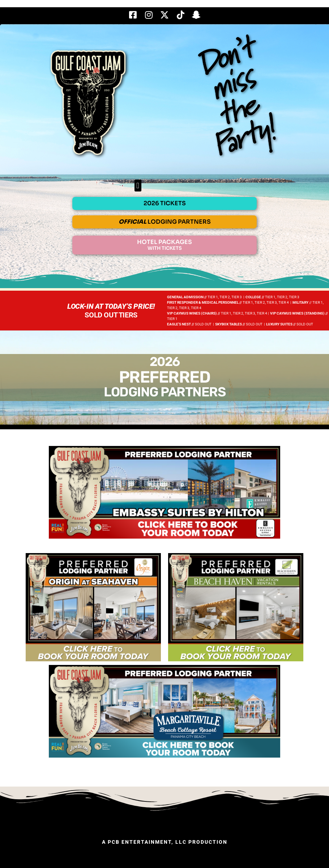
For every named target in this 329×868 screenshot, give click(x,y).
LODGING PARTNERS (165, 222)
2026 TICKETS (165, 203)
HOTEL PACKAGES (164, 245)
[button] (138, 186)
